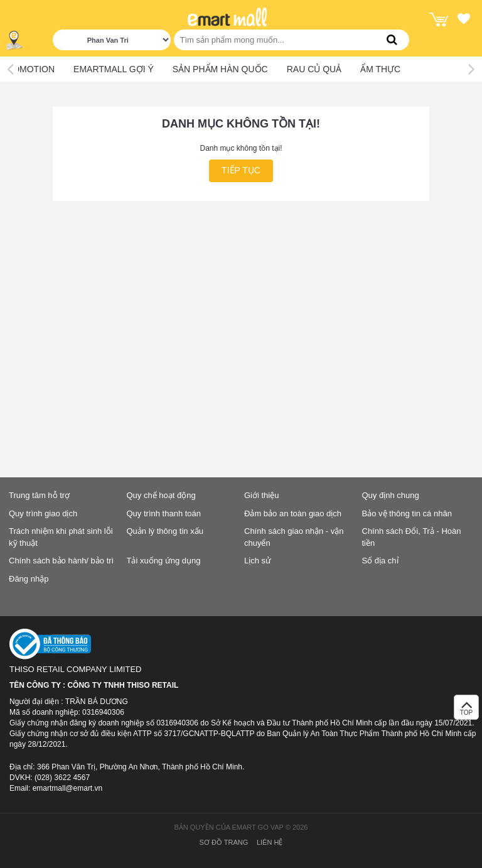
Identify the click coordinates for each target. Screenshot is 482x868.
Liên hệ (270, 842)
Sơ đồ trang (224, 842)
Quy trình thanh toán (164, 513)
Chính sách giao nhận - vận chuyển (294, 537)
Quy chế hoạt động (161, 495)
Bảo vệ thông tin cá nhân (407, 513)
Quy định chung (391, 495)
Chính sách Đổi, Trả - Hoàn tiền (412, 537)
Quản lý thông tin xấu (165, 531)
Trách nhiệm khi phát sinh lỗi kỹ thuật (61, 537)
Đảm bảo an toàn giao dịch (293, 513)
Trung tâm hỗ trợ (39, 495)
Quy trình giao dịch (43, 513)
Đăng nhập (29, 579)
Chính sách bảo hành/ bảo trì (61, 561)
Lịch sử (258, 561)
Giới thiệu (261, 495)
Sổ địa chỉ (380, 561)
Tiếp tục (241, 170)
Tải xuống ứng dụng (164, 561)
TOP (466, 711)
